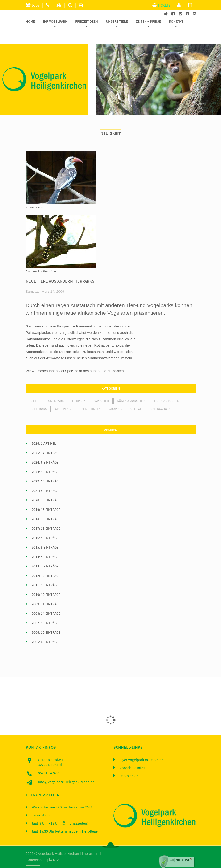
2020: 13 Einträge (46, 489)
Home (30, 21)
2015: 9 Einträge (45, 536)
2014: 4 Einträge (45, 546)
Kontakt (176, 21)
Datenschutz (36, 849)
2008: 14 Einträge (46, 602)
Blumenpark (54, 390)
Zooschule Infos (132, 757)
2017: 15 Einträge (46, 517)
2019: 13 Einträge (46, 498)
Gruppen (116, 398)
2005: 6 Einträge (45, 631)
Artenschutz (160, 398)
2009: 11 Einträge (46, 593)
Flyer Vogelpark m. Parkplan (142, 749)
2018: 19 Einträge (46, 508)
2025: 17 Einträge (46, 442)
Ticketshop (41, 804)
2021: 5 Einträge (45, 480)
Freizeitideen (87, 21)
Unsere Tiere (117, 21)
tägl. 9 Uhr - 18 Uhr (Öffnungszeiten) (60, 812)
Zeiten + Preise (148, 21)
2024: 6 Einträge (45, 451)
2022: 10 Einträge (46, 470)
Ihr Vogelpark (55, 21)
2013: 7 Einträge (45, 555)
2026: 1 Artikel (44, 432)
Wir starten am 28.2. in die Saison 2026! (63, 796)
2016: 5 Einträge (45, 527)
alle (33, 390)
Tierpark (79, 390)
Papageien (101, 390)
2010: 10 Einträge (46, 584)
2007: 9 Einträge (45, 612)
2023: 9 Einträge (45, 461)
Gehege (136, 398)
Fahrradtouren (167, 390)
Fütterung (38, 398)
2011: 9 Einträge (45, 574)
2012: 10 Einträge (46, 565)
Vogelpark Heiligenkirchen (58, 842)
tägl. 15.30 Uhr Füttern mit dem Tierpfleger (65, 821)
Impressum (91, 842)
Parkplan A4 (129, 765)
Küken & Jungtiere (132, 390)
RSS (55, 849)
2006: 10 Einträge (46, 621)
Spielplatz (63, 398)
